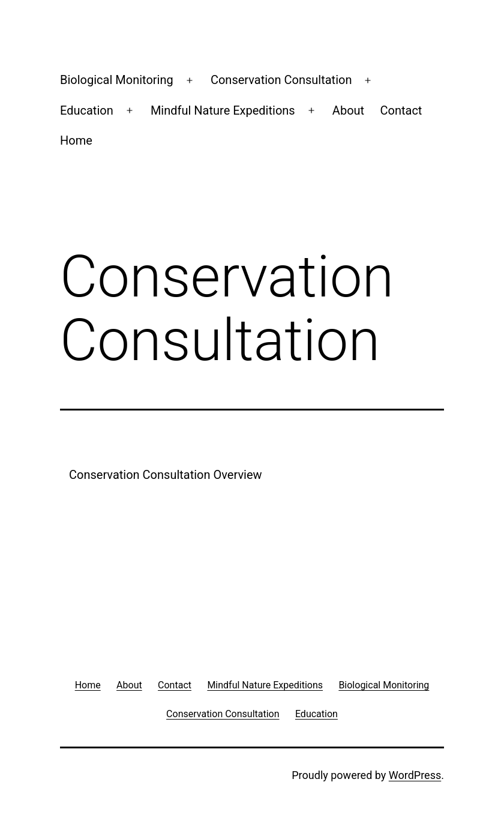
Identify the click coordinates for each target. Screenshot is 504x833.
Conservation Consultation (281, 80)
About (348, 110)
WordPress (415, 775)
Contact (401, 110)
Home (76, 140)
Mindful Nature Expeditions (223, 110)
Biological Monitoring (117, 80)
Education (87, 110)
